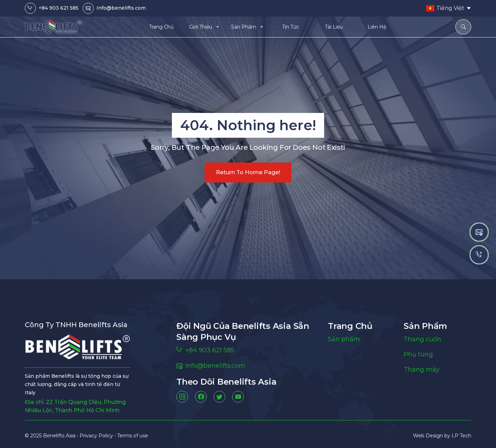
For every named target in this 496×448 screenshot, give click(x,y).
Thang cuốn (422, 339)
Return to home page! (248, 172)
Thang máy (422, 369)
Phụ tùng (418, 354)
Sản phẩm (344, 339)
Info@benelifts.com (121, 8)
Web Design (429, 436)
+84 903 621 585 (59, 8)
